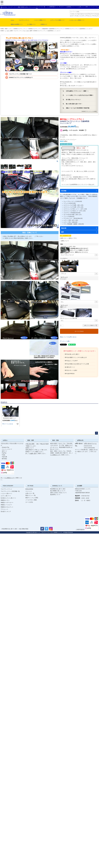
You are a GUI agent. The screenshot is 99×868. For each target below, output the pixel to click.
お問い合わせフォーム (90, 444)
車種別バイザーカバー (7, 503)
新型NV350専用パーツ (17, 24)
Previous (3, 138)
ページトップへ (96, 433)
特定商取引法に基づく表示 (58, 489)
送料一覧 (33, 453)
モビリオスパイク (82, 14)
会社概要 (80, 486)
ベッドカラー (64, 258)
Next (56, 138)
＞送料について (64, 241)
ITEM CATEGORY (8, 486)
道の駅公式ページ (70, 367)
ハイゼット (73, 14)
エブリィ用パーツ (6, 496)
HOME (2, 29)
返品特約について (55, 495)
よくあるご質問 (9, 31)
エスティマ (73, 16)
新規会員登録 (29, 489)
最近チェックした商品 (32, 498)
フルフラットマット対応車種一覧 (10, 491)
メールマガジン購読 (31, 500)
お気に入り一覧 (30, 493)
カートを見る (29, 502)
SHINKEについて (57, 486)
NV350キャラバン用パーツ (8, 498)
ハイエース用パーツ (6, 494)
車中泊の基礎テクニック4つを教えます (76, 357)
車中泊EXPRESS (70, 374)
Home (12, 20)
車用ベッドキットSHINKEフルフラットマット (16, 29)
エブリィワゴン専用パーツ (57, 20)
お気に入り (82, 7)
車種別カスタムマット (7, 507)
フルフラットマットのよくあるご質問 (23, 31)
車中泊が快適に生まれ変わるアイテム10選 (77, 364)
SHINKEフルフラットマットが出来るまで (21, 77)
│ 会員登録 (68, 7)
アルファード (92, 14)
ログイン (63, 7)
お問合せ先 (80, 440)
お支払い (5, 440)
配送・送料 (31, 440)
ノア (92, 16)
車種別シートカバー (6, 505)
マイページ (75, 7)
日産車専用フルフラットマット (56, 29)
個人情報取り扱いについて (58, 491)
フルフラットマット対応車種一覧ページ (20, 74)
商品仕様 (64, 228)
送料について (89, 7)
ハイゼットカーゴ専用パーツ (77, 20)
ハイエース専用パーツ (40, 20)
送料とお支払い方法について (58, 493)
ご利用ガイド (44, 24)
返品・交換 (55, 440)
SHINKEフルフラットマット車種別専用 (38, 29)
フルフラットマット (24, 20)
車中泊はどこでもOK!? (71, 361)
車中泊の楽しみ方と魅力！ (72, 354)
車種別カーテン (5, 500)
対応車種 (64, 191)
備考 (62, 232)
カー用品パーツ (31, 24)
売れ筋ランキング (6, 511)
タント (79, 16)
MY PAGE (30, 486)
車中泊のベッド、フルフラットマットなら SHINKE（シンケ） (48, 532)
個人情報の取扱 (24, 529)
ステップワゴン (86, 16)
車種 (62, 244)
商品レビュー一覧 (31, 495)
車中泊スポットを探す (71, 370)
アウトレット (4, 509)
